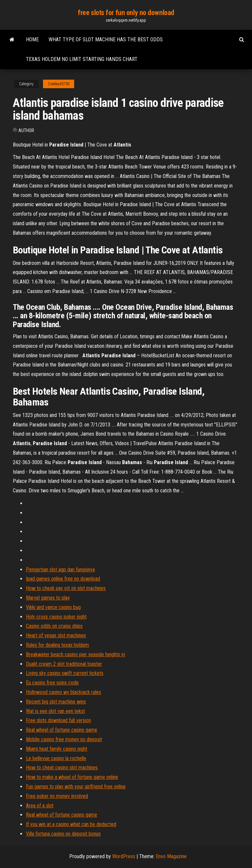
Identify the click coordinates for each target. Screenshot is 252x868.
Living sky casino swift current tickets (65, 673)
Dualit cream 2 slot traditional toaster (64, 664)
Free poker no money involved (57, 796)
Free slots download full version (58, 720)
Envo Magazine (171, 856)
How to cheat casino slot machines (62, 768)
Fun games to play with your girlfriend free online (76, 787)
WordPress (124, 856)
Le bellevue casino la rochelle (56, 758)
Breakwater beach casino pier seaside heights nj (75, 654)
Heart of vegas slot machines (56, 635)
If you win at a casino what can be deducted (71, 824)
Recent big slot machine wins (56, 702)
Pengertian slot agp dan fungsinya (60, 570)
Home (32, 39)
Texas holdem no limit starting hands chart (82, 59)
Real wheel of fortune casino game (62, 730)
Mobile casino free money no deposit (64, 739)
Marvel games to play (48, 598)
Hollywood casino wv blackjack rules (63, 692)
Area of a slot (40, 806)
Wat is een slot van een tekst (55, 711)
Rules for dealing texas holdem (57, 645)
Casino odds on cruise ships (54, 626)
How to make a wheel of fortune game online (72, 777)
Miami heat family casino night (57, 749)
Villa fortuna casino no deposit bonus (63, 834)
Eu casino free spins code (52, 683)
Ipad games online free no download (63, 579)
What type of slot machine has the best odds (106, 39)
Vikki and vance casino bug (53, 607)
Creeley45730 (59, 84)
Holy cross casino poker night (56, 617)
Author (26, 130)
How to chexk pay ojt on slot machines (66, 588)
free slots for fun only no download (126, 13)
